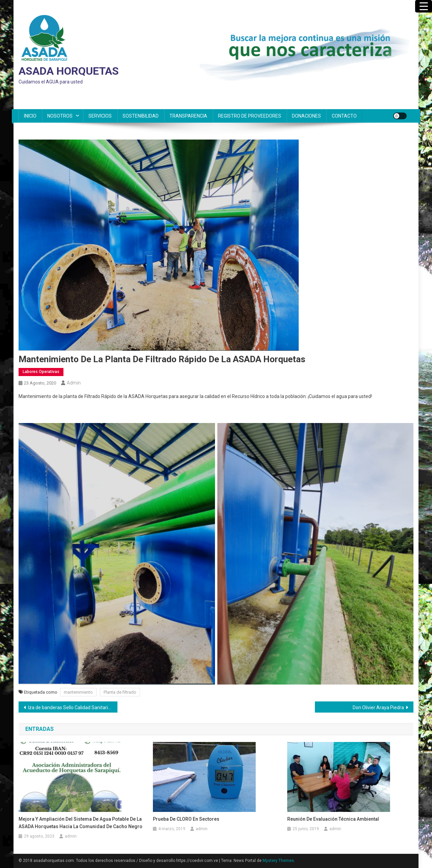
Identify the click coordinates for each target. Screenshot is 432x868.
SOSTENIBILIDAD (141, 116)
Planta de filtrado (120, 692)
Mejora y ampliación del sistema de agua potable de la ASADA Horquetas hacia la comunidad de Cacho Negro (80, 823)
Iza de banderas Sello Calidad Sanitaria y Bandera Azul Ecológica (73, 708)
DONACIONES (306, 116)
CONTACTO (344, 116)
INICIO (30, 116)
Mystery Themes (278, 861)
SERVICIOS (100, 116)
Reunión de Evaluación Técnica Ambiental (333, 819)
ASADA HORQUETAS (69, 71)
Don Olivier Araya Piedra (378, 708)
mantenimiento (78, 692)
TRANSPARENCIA (188, 116)
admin (74, 383)
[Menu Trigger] (424, 6)
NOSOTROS (60, 116)
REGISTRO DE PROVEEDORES (250, 116)
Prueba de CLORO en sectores (186, 819)
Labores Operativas (41, 372)
